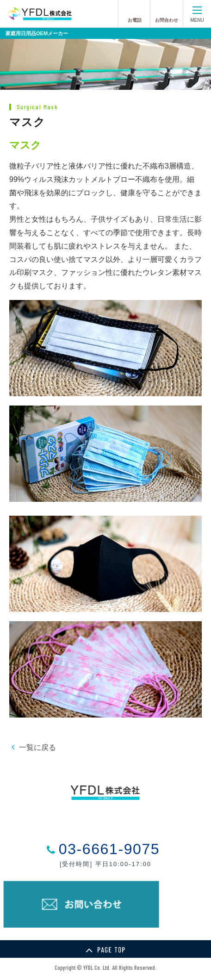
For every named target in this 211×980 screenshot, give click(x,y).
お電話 (135, 20)
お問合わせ (167, 20)
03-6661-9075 (109, 849)
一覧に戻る (37, 747)
